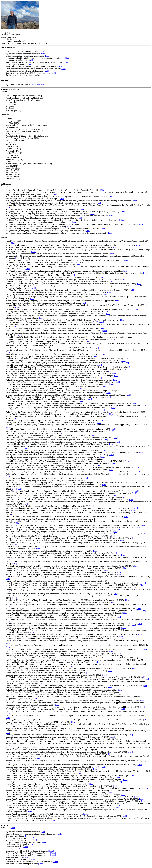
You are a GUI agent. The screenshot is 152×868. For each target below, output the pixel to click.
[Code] (84, 388)
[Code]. (101, 322)
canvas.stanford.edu (38, 84)
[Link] (41, 52)
